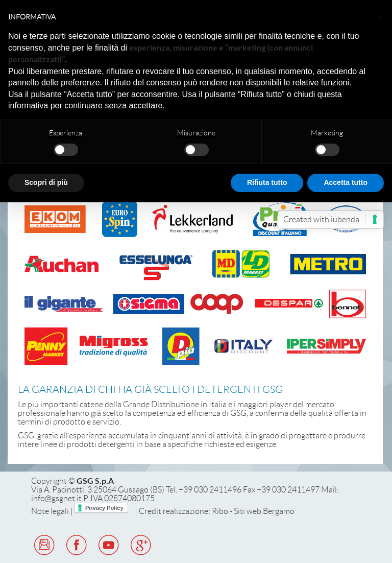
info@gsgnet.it (56, 498)
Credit (150, 511)
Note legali (50, 511)
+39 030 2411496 (210, 490)
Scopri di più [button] (46, 182)
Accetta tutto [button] (346, 182)
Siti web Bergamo (264, 511)
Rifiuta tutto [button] (267, 182)
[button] (379, 16)
